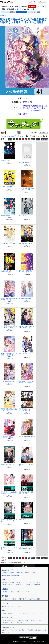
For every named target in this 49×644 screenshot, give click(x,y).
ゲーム (33, 613)
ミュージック (19, 585)
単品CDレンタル (8, 623)
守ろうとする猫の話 (25, 271)
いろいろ (6, 632)
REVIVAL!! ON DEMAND (11, 575)
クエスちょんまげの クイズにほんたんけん (9, 187)
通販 (3, 9)
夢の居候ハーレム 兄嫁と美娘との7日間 (9, 493)
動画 (17, 7)
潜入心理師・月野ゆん (8, 243)
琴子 (25, 114)
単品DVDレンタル (37, 621)
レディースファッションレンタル (14, 630)
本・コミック (24, 613)
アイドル (37, 582)
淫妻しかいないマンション (9, 548)
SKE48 (12, 573)
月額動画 (24, 7)
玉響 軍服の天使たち (8, 381)
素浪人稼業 (22, 216)
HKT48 (27, 573)
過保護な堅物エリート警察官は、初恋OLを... (9, 354)
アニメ (29, 582)
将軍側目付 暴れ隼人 (25, 243)
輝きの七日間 (5, 160)
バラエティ (37, 585)
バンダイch (21, 582)
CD (16, 613)
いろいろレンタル (28, 9)
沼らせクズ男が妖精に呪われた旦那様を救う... (27, 327)
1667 (33, 139)
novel (9, 162)
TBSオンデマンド (9, 582)
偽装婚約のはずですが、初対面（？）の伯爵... (27, 382)
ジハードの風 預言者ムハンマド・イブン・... (27, 189)
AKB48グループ (7, 7)
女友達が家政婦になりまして (9, 521)
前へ (10, 139)
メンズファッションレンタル (37, 630)
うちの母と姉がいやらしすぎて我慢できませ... (27, 548)
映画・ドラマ (7, 585)
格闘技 (28, 585)
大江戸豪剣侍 (5, 216)
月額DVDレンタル (9, 621)
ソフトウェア (16, 606)
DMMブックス (15, 136)
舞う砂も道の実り (24, 162)
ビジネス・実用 (34, 12)
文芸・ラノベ (22, 12)
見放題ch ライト (8, 592)
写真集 (13, 12)
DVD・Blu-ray (8, 613)
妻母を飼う (22, 520)
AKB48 (5, 573)
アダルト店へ (33, 2)
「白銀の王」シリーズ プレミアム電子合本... (27, 410)
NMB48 (20, 573)
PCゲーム (6, 606)
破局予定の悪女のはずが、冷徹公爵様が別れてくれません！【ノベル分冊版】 (24, 21)
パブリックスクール (8, 464)
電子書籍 (32, 7)
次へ (38, 139)
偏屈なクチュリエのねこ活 (27, 465)
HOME (3, 16)
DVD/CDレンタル (13, 9)
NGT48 (34, 573)
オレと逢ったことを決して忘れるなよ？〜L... (9, 327)
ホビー (40, 613)
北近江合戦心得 (6, 271)
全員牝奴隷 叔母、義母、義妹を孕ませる (27, 493)
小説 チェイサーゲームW (27, 437)
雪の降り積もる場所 (25, 298)
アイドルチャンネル (23, 592)
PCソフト (41, 7)
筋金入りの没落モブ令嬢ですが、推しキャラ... (9, 299)
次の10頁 (45, 139)
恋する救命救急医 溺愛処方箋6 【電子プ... (9, 410)
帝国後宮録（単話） (8, 437)
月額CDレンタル (23, 621)
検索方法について (44, 2)
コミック (5, 12)
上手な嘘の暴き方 (24, 354)
